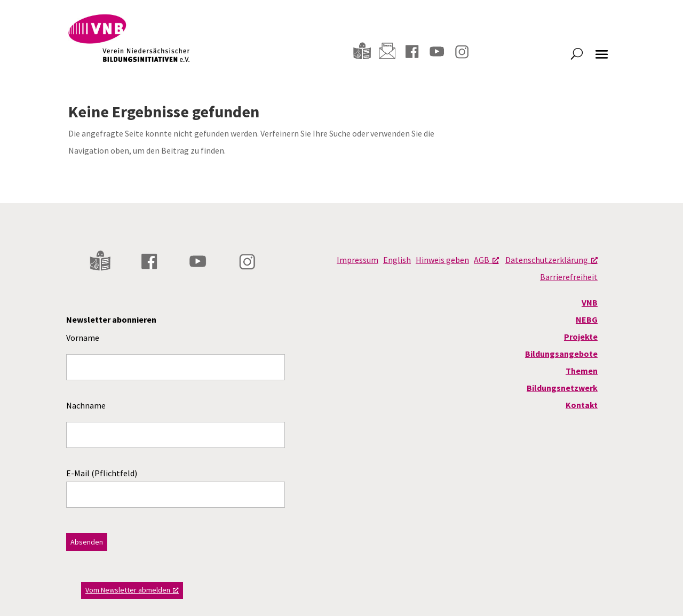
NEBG (587, 319)
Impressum (358, 260)
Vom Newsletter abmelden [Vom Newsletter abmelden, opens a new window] (132, 590)
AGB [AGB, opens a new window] (486, 260)
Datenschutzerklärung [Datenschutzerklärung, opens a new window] (551, 260)
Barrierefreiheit (569, 277)
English (397, 260)
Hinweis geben (442, 260)
